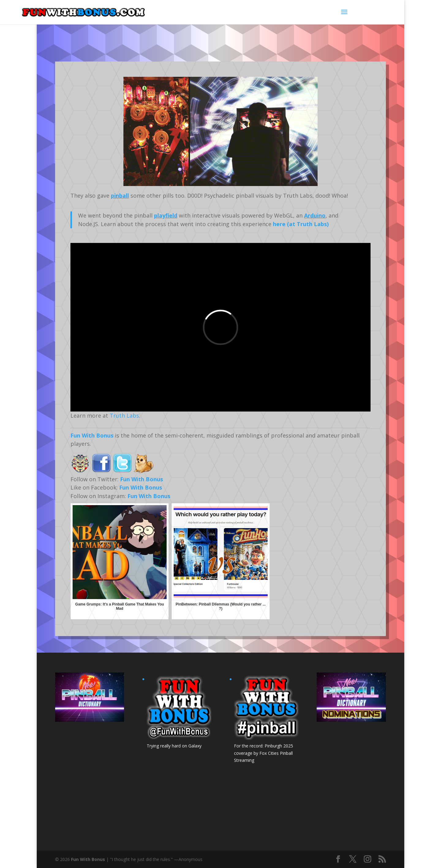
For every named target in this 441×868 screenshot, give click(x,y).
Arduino (315, 215)
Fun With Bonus (92, 435)
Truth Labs (124, 415)
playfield (166, 215)
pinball (120, 196)
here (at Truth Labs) (301, 224)
